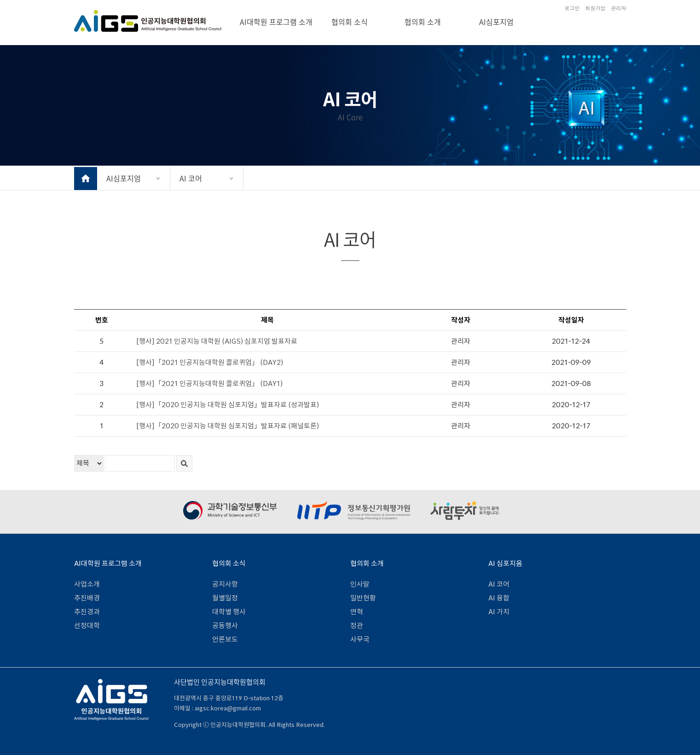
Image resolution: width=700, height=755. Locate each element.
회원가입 (596, 8)
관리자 (619, 8)
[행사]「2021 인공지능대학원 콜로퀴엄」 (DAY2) (210, 362)
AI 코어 (191, 178)
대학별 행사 (229, 612)
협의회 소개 (423, 22)
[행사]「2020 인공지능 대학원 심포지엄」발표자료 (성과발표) (228, 405)
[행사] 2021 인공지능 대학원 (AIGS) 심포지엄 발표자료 (217, 341)
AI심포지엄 (496, 22)
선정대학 (87, 625)
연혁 (357, 612)
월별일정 (225, 598)
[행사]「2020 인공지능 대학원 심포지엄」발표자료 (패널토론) (228, 426)
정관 (357, 625)
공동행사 (225, 625)
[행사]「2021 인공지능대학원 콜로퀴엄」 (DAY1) (209, 383)
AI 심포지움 (505, 563)
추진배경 (87, 598)
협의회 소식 (350, 22)
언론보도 (225, 639)
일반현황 (363, 598)
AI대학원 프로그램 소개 (276, 22)
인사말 (360, 584)
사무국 (360, 639)
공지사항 (225, 584)
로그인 (572, 8)
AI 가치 (499, 612)
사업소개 (87, 584)
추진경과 (87, 612)
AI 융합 (499, 598)
